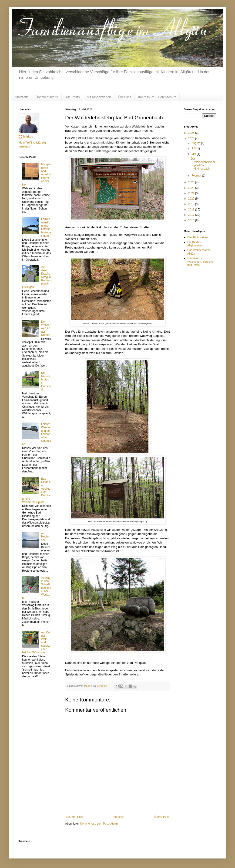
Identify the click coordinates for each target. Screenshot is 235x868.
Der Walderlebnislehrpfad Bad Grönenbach (203, 164)
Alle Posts (72, 97)
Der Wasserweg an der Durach (46, 328)
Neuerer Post (75, 817)
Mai (194, 154)
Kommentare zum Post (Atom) (99, 824)
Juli (194, 148)
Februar (197, 176)
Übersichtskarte (47, 97)
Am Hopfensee (46, 537)
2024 (192, 138)
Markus (28, 137)
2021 (192, 193)
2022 (192, 188)
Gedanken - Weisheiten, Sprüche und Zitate (200, 262)
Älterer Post (161, 817)
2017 (192, 215)
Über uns (125, 97)
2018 (192, 210)
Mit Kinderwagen (99, 97)
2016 (192, 220)
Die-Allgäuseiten (197, 237)
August (196, 143)
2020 (192, 199)
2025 (192, 133)
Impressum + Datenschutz (157, 97)
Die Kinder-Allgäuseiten (195, 244)
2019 (192, 204)
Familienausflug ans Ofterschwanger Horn (46, 227)
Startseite (22, 97)
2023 (192, 182)
